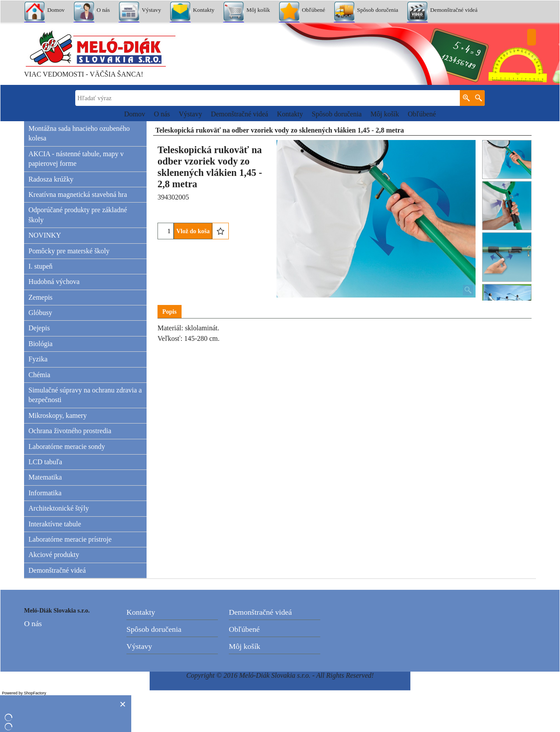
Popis (170, 312)
